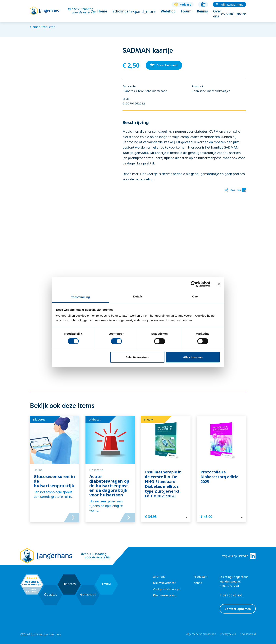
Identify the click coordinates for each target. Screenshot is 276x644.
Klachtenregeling (165, 595)
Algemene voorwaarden (201, 634)
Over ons (230, 14)
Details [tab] (138, 296)
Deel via (235, 190)
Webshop (168, 11)
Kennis (202, 11)
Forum (186, 11)
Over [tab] (196, 296)
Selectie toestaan (138, 357)
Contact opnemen (238, 609)
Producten (200, 577)
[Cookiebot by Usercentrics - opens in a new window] (193, 284)
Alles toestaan (193, 357)
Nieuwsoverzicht (164, 583)
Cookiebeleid (248, 634)
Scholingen (134, 11)
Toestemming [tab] (80, 297)
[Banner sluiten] (219, 284)
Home (102, 11)
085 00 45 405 (233, 595)
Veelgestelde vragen (167, 589)
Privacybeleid (228, 634)
